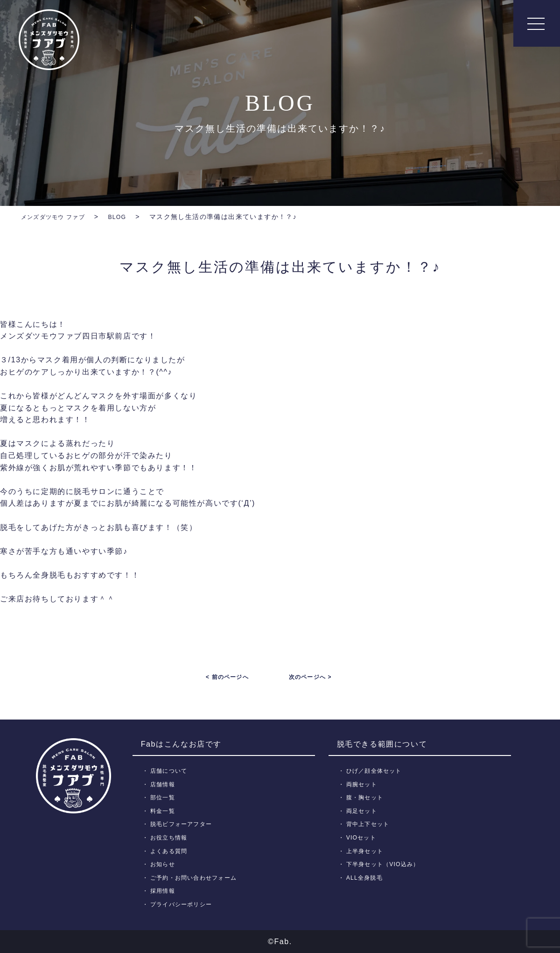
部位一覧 (164, 797)
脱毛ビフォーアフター (184, 824)
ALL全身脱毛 (366, 878)
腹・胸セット (367, 797)
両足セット (364, 811)
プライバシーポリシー (184, 904)
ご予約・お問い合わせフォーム (197, 878)
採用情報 (164, 891)
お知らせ (164, 864)
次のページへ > (310, 677)
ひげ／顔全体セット (377, 771)
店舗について (171, 771)
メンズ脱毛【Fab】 (49, 40)
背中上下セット (370, 824)
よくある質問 (171, 851)
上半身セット (367, 851)
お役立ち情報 (171, 837)
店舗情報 (164, 784)
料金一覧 (164, 811)
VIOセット (363, 837)
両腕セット (364, 784)
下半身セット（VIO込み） (386, 864)
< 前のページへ (227, 677)
